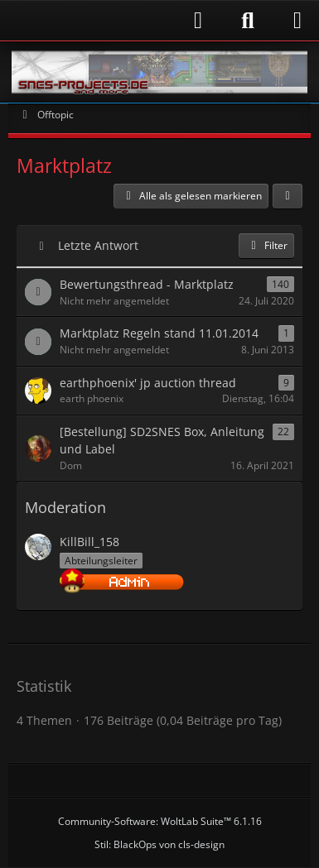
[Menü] (297, 21)
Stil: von (159, 844)
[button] (288, 196)
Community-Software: (160, 821)
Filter (266, 245)
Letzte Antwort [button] (98, 245)
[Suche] (248, 21)
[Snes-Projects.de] (159, 72)
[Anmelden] (114, 20)
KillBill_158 (89, 542)
